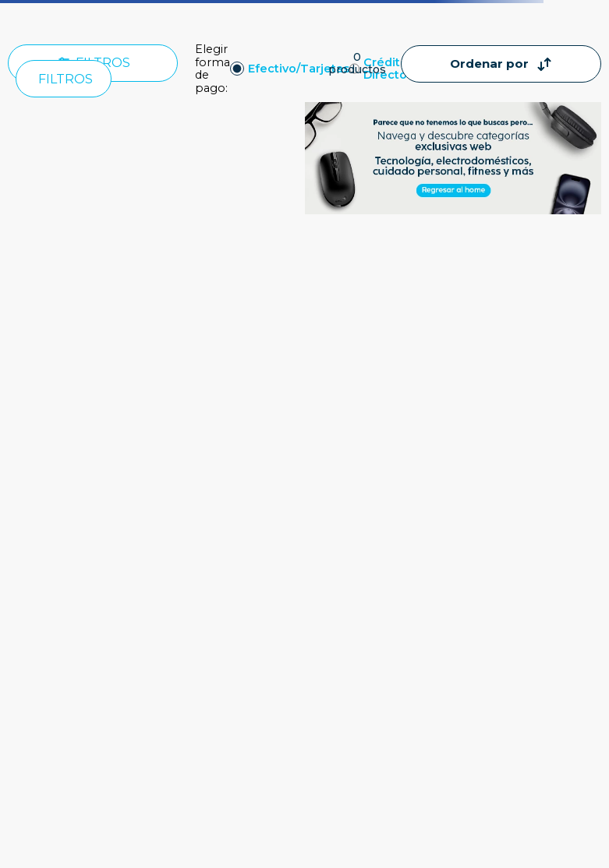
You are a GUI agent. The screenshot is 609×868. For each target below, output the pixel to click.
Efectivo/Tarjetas (299, 69)
